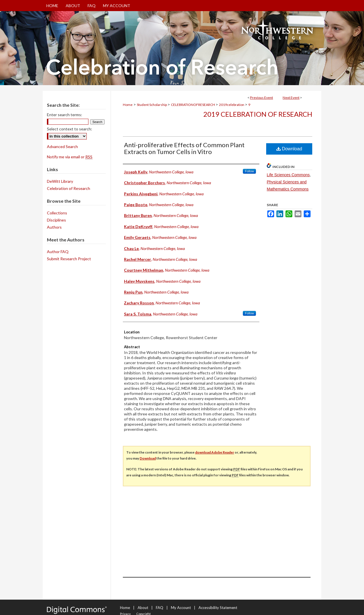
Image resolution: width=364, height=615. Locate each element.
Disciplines (56, 220)
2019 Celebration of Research (258, 114)
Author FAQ (58, 252)
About (143, 608)
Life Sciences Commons (288, 175)
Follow (249, 171)
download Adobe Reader (215, 452)
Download (289, 149)
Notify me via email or (70, 157)
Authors (54, 227)
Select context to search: (70, 129)
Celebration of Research (69, 188)
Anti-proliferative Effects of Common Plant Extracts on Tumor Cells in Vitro (184, 148)
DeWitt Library (60, 181)
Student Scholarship (152, 105)
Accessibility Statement (218, 608)
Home (128, 105)
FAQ (160, 608)
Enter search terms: (65, 115)
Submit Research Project (69, 259)
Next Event (291, 98)
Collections (57, 213)
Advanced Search (62, 146)
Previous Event (261, 98)
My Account (181, 608)
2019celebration (232, 105)
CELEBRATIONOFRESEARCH (193, 105)
